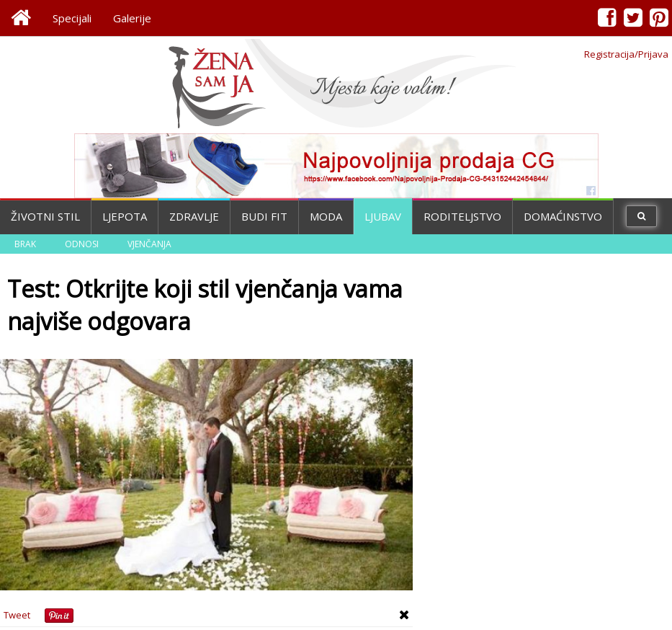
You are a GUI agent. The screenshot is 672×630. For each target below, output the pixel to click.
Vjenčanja (149, 244)
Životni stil (45, 216)
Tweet (17, 615)
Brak (25, 244)
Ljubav (383, 216)
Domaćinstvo (563, 216)
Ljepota (125, 216)
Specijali (72, 18)
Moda (326, 216)
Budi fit (264, 216)
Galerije (132, 18)
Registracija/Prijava (626, 54)
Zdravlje (194, 216)
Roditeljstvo (462, 216)
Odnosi (82, 244)
